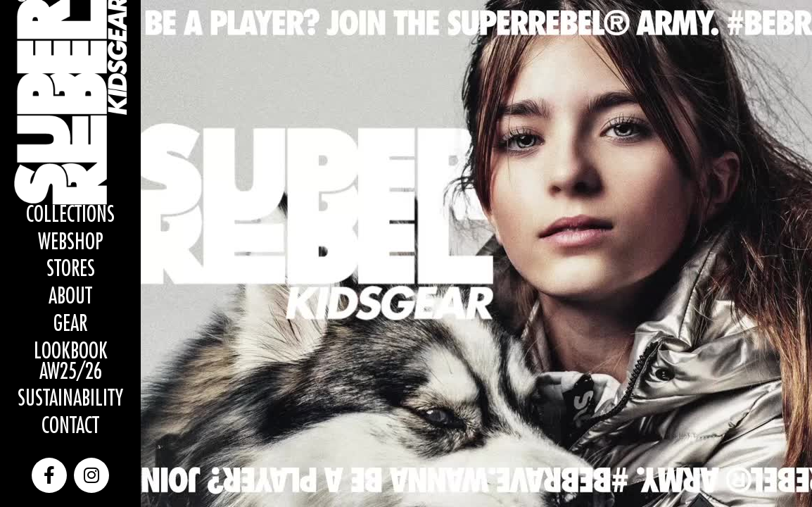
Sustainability (70, 399)
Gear (70, 324)
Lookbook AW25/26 (71, 362)
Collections (70, 215)
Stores (71, 269)
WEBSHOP (71, 243)
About (70, 297)
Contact (70, 426)
